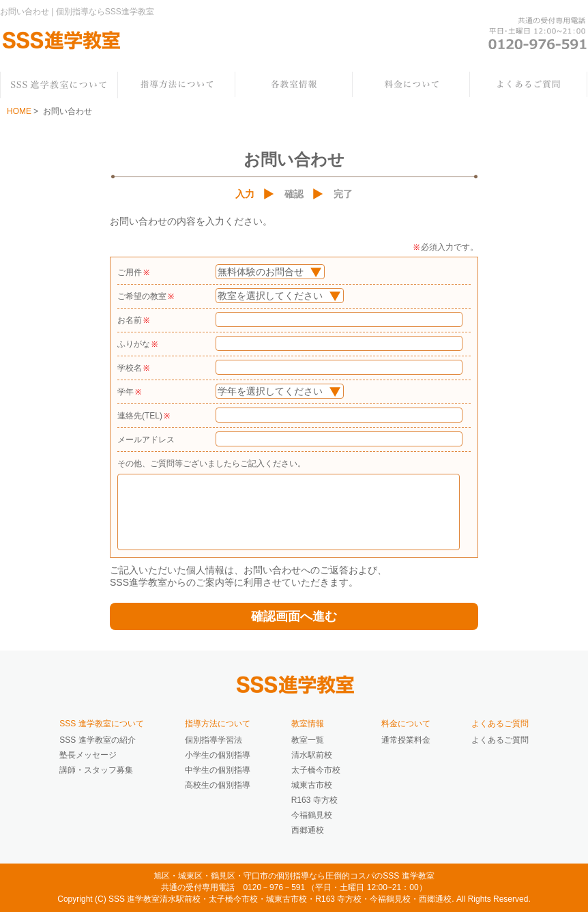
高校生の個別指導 (218, 785)
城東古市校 (312, 785)
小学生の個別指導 (218, 755)
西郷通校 (308, 830)
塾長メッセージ (88, 755)
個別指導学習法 (214, 740)
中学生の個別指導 (218, 770)
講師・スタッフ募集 (96, 770)
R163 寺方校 (314, 800)
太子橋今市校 (316, 770)
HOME (19, 111)
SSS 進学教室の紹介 (97, 740)
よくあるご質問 (500, 740)
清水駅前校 (312, 755)
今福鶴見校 (312, 815)
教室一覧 (308, 740)
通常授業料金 (406, 740)
